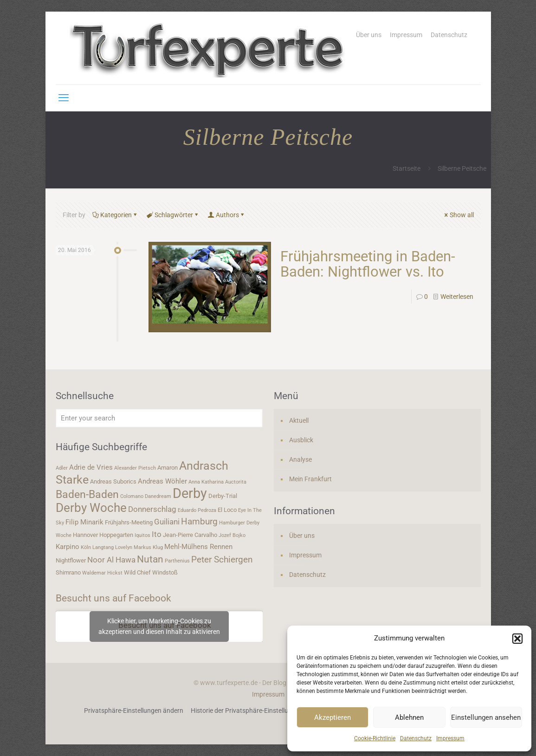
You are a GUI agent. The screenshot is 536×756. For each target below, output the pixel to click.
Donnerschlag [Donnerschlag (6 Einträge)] (152, 509)
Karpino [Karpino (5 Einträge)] (68, 547)
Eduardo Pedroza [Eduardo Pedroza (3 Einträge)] (197, 510)
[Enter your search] (159, 418)
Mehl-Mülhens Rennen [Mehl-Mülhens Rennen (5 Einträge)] (198, 547)
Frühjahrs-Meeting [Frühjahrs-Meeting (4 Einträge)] (129, 522)
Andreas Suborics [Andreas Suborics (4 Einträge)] (113, 481)
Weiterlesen (457, 297)
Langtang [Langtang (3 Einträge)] (103, 547)
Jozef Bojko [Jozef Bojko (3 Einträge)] (232, 535)
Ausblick (301, 440)
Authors (227, 215)
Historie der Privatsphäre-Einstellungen (247, 711)
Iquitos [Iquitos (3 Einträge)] (142, 535)
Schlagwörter (173, 215)
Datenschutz (416, 738)
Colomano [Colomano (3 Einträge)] (132, 496)
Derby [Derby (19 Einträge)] (190, 493)
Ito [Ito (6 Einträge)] (157, 534)
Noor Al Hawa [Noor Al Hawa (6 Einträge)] (111, 560)
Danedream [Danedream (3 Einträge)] (158, 496)
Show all (459, 215)
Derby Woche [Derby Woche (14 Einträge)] (91, 508)
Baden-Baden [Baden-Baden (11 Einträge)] (87, 494)
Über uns (369, 35)
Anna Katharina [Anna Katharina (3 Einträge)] (206, 482)
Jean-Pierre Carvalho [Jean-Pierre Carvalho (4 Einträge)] (190, 535)
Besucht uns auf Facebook (113, 598)
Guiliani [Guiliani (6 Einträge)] (167, 522)
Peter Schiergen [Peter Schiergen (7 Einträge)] (222, 560)
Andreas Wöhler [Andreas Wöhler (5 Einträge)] (162, 481)
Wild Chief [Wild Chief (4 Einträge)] (137, 572)
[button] (517, 639)
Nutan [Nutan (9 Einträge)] (150, 559)
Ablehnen (409, 717)
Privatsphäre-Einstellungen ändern (134, 711)
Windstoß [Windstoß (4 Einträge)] (165, 572)
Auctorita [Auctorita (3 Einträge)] (236, 482)
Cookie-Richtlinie (375, 738)
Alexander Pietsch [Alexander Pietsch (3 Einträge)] (135, 468)
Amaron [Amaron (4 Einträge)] (168, 468)
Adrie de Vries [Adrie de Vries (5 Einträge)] (91, 467)
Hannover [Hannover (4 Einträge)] (85, 535)
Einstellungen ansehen (486, 717)
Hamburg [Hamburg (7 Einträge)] (199, 522)
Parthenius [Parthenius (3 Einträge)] (177, 561)
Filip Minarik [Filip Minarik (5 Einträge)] (84, 522)
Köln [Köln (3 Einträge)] (86, 547)
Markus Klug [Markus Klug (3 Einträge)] (148, 547)
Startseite (407, 168)
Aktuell (299, 420)
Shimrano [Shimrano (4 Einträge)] (68, 572)
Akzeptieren (333, 717)
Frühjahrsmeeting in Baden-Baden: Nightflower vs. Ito (368, 264)
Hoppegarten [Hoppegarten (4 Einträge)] (116, 535)
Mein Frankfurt (310, 479)
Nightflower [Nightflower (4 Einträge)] (71, 560)
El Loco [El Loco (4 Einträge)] (227, 510)
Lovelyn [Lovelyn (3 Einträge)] (124, 547)
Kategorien (115, 215)
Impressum (450, 738)
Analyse (300, 459)
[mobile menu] (64, 98)
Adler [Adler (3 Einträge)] (62, 468)
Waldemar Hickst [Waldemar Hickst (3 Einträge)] (102, 573)
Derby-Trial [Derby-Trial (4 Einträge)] (223, 496)
